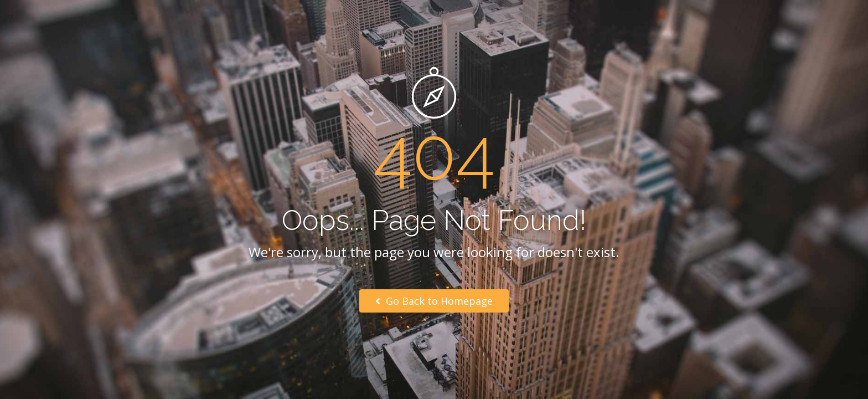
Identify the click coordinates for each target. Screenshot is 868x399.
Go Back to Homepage (434, 301)
